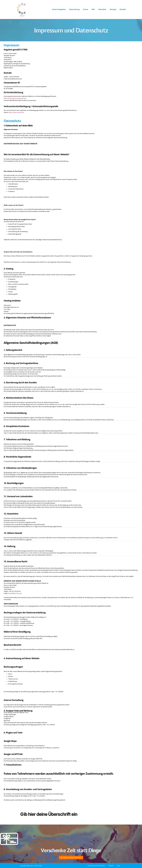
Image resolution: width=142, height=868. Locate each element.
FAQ (93, 9)
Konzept (113, 9)
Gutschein (102, 9)
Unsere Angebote (59, 9)
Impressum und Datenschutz (96, 866)
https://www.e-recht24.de (16, 112)
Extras (86, 9)
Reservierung (74, 9)
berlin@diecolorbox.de (15, 593)
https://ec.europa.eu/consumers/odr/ (15, 98)
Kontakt (123, 9)
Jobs (118, 866)
